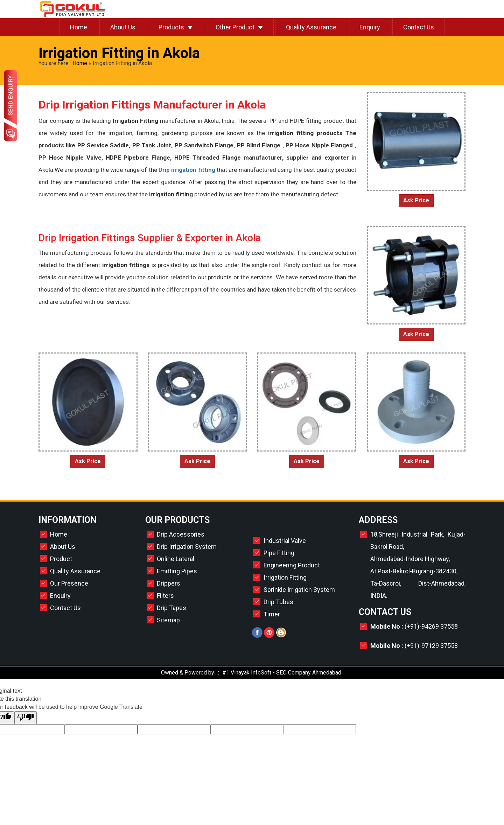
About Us (123, 27)
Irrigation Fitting (285, 577)
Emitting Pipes (177, 571)
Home (79, 27)
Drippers (169, 583)
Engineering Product (292, 565)
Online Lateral (176, 559)
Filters (165, 596)
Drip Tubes (278, 602)
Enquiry (370, 27)
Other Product (235, 27)
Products (171, 27)
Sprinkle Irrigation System (299, 590)
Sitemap (168, 620)
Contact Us (419, 27)
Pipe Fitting (279, 553)
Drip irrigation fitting (186, 170)
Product (61, 559)
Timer (272, 614)
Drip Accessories (181, 534)
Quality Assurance (311, 27)
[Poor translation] (26, 718)
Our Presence (69, 583)
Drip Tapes (171, 608)
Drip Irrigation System (187, 547)
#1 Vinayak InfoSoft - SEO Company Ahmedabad (282, 673)
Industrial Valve (285, 541)
